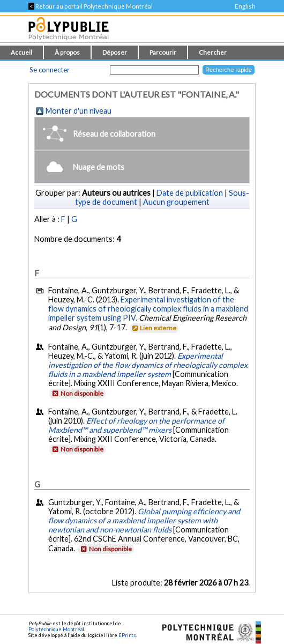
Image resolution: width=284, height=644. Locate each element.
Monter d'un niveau (79, 111)
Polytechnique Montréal (56, 629)
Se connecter (50, 70)
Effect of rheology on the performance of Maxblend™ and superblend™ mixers (136, 425)
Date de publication (190, 193)
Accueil (21, 52)
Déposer (115, 52)
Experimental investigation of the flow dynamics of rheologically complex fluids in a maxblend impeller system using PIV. (148, 309)
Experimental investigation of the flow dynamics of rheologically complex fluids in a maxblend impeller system (148, 365)
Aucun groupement (176, 202)
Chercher (213, 52)
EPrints (127, 635)
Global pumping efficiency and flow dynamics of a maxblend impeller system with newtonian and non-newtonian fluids (144, 520)
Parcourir (163, 52)
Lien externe (154, 328)
